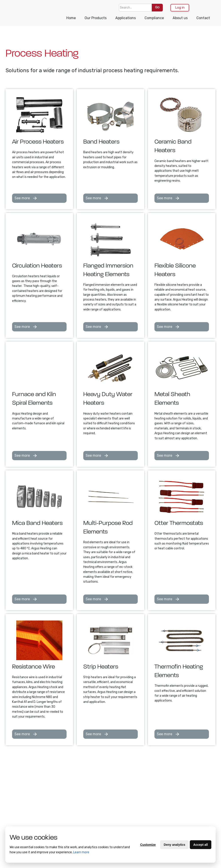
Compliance (154, 18)
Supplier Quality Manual (45, 796)
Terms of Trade (15, 801)
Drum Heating (72, 824)
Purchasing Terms (17, 813)
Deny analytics (174, 845)
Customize (148, 845)
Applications (126, 18)
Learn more (81, 852)
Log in (180, 7)
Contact (203, 18)
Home (71, 18)
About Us (16, 784)
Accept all (201, 845)
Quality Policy (19, 823)
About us (180, 18)
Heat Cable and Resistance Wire (74, 808)
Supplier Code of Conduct (46, 813)
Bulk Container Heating (73, 789)
